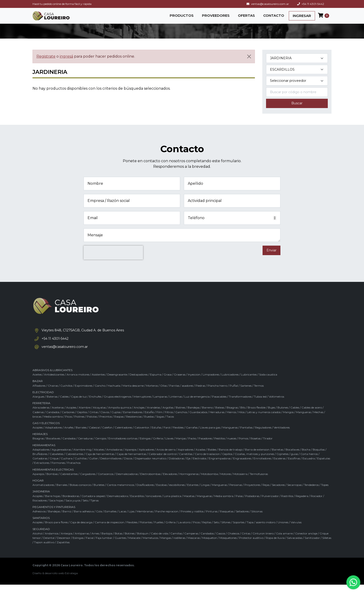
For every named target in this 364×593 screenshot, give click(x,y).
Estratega (71, 581)
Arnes (95, 542)
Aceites (37, 383)
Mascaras (194, 546)
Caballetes (57, 462)
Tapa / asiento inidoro (261, 531)
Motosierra (240, 482)
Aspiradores (186, 458)
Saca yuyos (73, 509)
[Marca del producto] (297, 86)
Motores (226, 482)
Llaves (169, 447)
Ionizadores (154, 504)
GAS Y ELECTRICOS (46, 431)
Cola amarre (284, 542)
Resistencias (134, 425)
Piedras (200, 394)
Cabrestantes (75, 462)
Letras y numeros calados (264, 420)
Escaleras (279, 467)
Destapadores (139, 383)
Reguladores (263, 436)
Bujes (271, 416)
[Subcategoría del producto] (297, 74)
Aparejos (131, 458)
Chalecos (233, 542)
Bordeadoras (71, 504)
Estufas (156, 436)
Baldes (212, 458)
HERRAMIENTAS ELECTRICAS (53, 478)
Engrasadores (242, 467)
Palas (239, 504)
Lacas (123, 520)
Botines (130, 542)
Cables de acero (312, 416)
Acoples (71, 416)
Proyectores (252, 493)
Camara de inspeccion (109, 531)
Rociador (317, 504)
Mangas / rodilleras (173, 546)
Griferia (158, 447)
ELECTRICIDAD (43, 400)
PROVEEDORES (216, 18)
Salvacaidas (295, 546)
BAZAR (38, 389)
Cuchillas (81, 467)
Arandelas (154, 416)
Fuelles (159, 531)
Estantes (193, 493)
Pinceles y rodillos (192, 520)
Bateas (220, 416)
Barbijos (107, 542)
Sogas (160, 425)
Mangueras (304, 420)
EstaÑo (149, 420)
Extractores (42, 471)
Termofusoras (259, 482)
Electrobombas (150, 482)
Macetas (189, 504)
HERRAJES (40, 442)
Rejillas (207, 531)
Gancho (100, 394)
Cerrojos (101, 447)
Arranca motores (78, 383)
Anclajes (139, 416)
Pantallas (246, 436)
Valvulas (296, 531)
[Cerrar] (249, 61)
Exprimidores (84, 394)
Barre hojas (53, 504)
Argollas (168, 416)
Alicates (99, 458)
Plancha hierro (217, 394)
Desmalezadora (117, 504)
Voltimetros (276, 405)
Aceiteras (58, 416)
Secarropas (294, 493)
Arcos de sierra (166, 458)
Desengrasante (117, 383)
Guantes (120, 546)
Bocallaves (53, 447)
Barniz (67, 520)
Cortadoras (40, 467)
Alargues (38, 405)
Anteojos (67, 542)
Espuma (156, 383)
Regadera (302, 504)
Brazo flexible (257, 416)
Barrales (81, 436)
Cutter (94, 467)
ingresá (66, 61)
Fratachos (74, 471)
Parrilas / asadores (181, 394)
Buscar (297, 108)
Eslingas (145, 447)
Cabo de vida (159, 542)
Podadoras (252, 504)
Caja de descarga (81, 531)
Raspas (119, 425)
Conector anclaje (306, 542)
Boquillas (319, 458)
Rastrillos (287, 504)
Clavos (105, 420)
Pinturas (212, 520)
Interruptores (142, 405)
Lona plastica (172, 504)
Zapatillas (63, 551)
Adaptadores (54, 436)
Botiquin (143, 542)
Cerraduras (85, 447)
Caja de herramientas (100, 462)
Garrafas (192, 436)
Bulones (283, 416)
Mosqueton (210, 546)
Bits (243, 416)
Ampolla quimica (120, 416)
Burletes (99, 493)
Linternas (176, 405)
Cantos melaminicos (120, 493)
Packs (192, 447)
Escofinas (294, 467)
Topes (325, 493)
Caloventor (142, 436)
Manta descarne (133, 394)
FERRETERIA (41, 411)
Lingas (205, 493)
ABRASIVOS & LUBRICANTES (52, 378)
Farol (167, 436)
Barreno (207, 416)
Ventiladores (282, 436)
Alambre (85, 416)
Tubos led (260, 405)
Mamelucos (150, 546)
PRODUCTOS (182, 18)
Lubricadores (230, 383)
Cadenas (38, 420)
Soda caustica (268, 383)
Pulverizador (270, 504)
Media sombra (53, 425)
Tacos (170, 425)
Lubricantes (249, 383)
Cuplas (116, 420)
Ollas (164, 394)
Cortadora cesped (93, 504)
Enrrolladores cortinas (123, 447)
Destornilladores (111, 467)
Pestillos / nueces (225, 447)
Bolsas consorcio (80, 493)
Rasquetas (227, 520)
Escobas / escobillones (171, 493)
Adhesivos (39, 520)
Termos (259, 394)
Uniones (283, 531)
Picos (68, 425)
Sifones (226, 531)
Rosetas (256, 447)
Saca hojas (56, 509)
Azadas (201, 458)
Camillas (176, 542)
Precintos (106, 425)
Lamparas (160, 405)
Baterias (52, 405)
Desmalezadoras (127, 482)
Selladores (242, 520)
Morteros (152, 394)
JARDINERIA (41, 500)
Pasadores (205, 447)
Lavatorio (184, 531)
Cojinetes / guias (287, 462)
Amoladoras (114, 458)
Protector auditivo (251, 546)
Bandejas (194, 416)
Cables (64, 405)
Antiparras (82, 542)
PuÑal (234, 394)
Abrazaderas (41, 416)
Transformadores (240, 405)
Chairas (53, 394)
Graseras (180, 383)
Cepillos (82, 420)
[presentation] (113, 257)
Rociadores (40, 509)
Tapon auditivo (44, 551)
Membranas (145, 520)
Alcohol (37, 542)
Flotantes (146, 531)
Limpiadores (211, 383)
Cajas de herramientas (131, 462)
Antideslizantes (54, 383)
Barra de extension (257, 458)
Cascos (221, 542)
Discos (128, 467)
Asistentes (98, 383)
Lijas (132, 520)
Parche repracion (167, 520)
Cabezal (94, 436)
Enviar (271, 255)
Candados (53, 420)
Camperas (191, 542)
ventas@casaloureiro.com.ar (268, 4)
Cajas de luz (79, 405)
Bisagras (232, 416)
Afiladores (39, 394)
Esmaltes (110, 520)
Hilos (242, 420)
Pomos (243, 447)
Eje (188, 467)
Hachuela (114, 394)
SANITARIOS (41, 526)
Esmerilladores (133, 420)
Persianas (236, 493)
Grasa (168, 383)
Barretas (278, 458)
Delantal (49, 546)
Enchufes (95, 405)
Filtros (169, 420)
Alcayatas (99, 416)
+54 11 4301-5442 (311, 4)
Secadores (278, 493)
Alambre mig (82, 458)
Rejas (266, 493)
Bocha (306, 458)
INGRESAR (302, 18)
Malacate (134, 546)
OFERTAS (246, 18)
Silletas (327, 546)
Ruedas (149, 425)
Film (159, 420)
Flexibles (178, 436)
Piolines (79, 425)
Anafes (69, 436)
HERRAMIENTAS (44, 453)
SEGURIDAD (41, 537)
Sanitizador (312, 546)
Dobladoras (176, 467)
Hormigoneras (189, 482)
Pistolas (92, 425)
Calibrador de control (163, 462)
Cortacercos (106, 482)
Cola (99, 520)
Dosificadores (145, 493)
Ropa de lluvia (275, 546)
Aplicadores (146, 458)
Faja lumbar (104, 546)
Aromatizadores (43, 493)
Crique (54, 467)
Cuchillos (66, 394)
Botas (119, 542)
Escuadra (309, 467)
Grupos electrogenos (117, 405)
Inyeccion (194, 383)
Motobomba (210, 482)
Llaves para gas (210, 436)
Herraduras (217, 420)
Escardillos (137, 504)
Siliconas (257, 520)
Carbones (68, 420)
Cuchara (67, 467)
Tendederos (311, 493)
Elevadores (170, 482)
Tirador (268, 447)
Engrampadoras (220, 467)
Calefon (107, 436)
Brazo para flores (56, 531)
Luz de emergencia (197, 405)
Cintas (94, 420)
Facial (90, 546)
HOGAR (38, 489)
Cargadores (88, 482)
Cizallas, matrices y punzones (254, 462)
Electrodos (200, 467)
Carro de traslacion (207, 462)
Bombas (52, 482)
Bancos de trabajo (231, 458)
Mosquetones (228, 546)
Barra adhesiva (84, 520)
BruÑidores (40, 462)
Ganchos (181, 420)
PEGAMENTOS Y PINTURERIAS (54, 515)
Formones (58, 471)
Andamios (52, 542)
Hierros (231, 420)
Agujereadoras (61, 458)
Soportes (239, 531)
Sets (85, 509)
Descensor (64, 546)
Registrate (46, 61)
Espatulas (324, 467)
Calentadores (123, 436)
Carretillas (186, 462)
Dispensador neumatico (151, 467)
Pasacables (219, 405)
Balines (180, 416)
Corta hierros (309, 462)
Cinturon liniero (263, 542)
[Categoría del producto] (297, 63)
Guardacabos (198, 420)
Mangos (288, 420)
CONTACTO (274, 18)
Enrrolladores (262, 467)
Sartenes (246, 394)
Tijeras (94, 509)
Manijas (181, 447)
